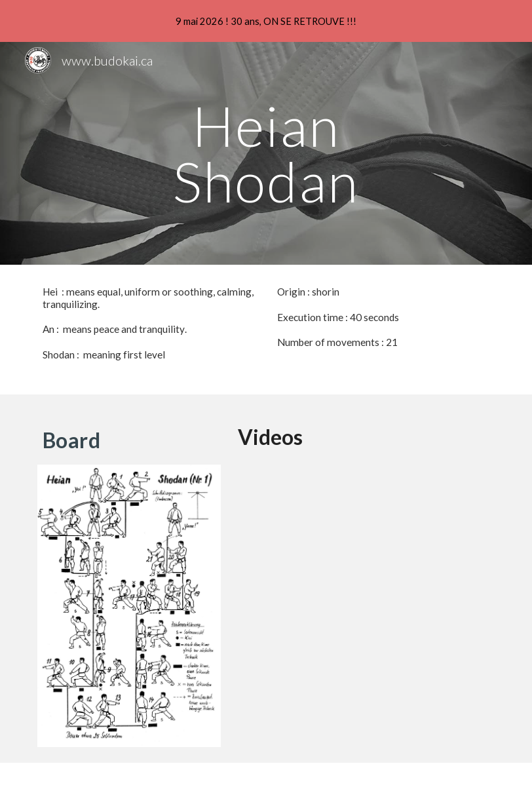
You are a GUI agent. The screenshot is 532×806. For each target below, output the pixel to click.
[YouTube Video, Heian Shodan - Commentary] (364, 554)
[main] (266, 154)
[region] (266, 21)
